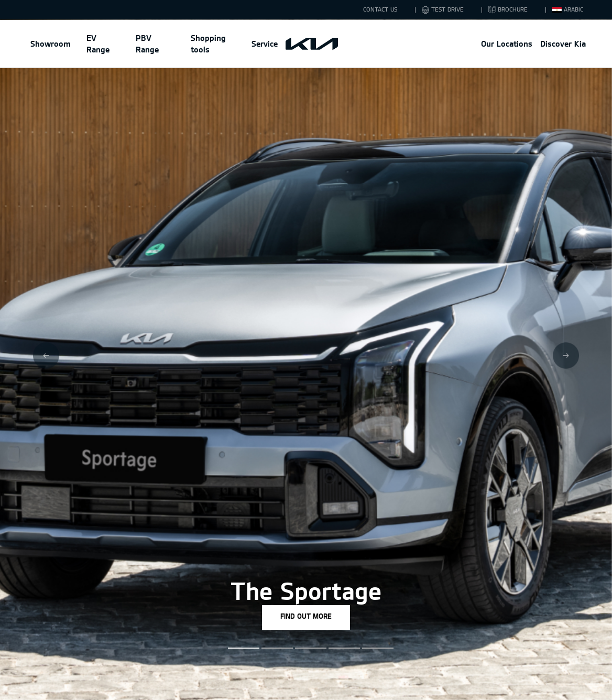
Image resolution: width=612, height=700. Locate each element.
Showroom (51, 44)
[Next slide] (566, 356)
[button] (239, 648)
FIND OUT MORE (306, 616)
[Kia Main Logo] (312, 44)
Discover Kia (563, 44)
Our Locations (507, 44)
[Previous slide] (46, 356)
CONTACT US (380, 9)
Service (265, 44)
